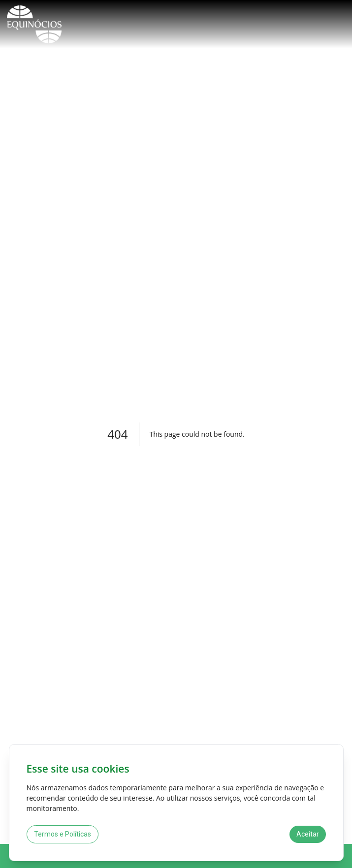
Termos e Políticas (63, 834)
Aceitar (308, 834)
